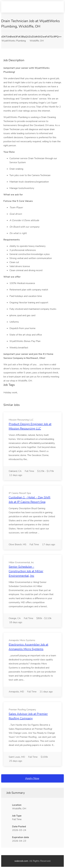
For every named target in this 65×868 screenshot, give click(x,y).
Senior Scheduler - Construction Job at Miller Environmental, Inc (26, 571)
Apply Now (32, 778)
